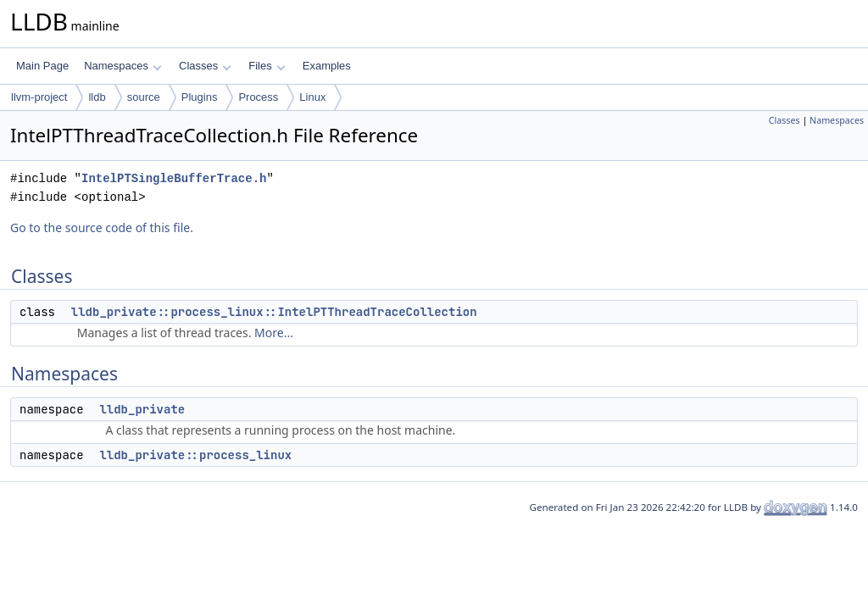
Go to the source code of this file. (102, 227)
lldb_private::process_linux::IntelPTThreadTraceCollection (274, 312)
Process (258, 97)
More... (274, 333)
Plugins (200, 97)
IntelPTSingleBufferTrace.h (174, 178)
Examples (327, 66)
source (144, 97)
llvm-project (39, 97)
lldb (97, 97)
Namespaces (122, 66)
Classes (205, 66)
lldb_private (142, 409)
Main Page (42, 66)
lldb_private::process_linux (195, 455)
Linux (312, 97)
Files (267, 66)
